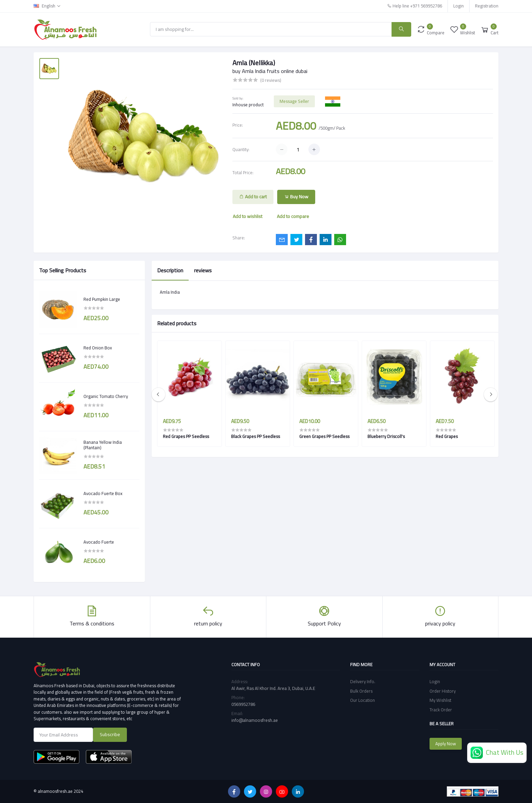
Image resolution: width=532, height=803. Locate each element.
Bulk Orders (361, 691)
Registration (487, 6)
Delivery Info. (363, 681)
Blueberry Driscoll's (386, 436)
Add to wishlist (248, 216)
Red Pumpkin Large (102, 299)
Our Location (363, 700)
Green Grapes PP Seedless (324, 436)
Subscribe (110, 734)
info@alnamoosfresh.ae (255, 720)
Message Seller (294, 101)
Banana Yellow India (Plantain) (103, 445)
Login (459, 6)
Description (170, 270)
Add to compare (293, 216)
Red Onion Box (98, 348)
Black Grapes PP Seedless (255, 436)
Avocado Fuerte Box (103, 494)
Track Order (441, 710)
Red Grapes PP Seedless (186, 436)
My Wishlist (440, 700)
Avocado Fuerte (99, 542)
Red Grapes (447, 436)
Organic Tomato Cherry (106, 397)
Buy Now (296, 197)
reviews (203, 270)
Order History (443, 691)
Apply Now (446, 744)
